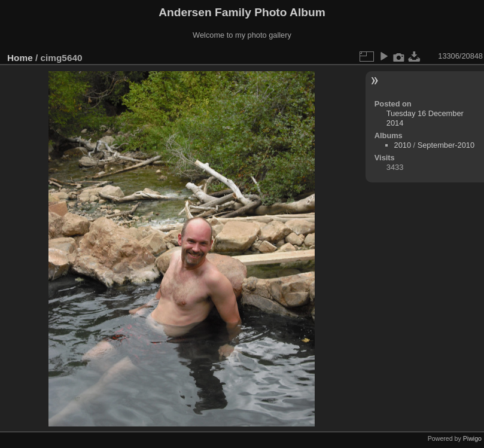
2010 (403, 145)
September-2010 (446, 145)
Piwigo (472, 438)
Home (20, 58)
